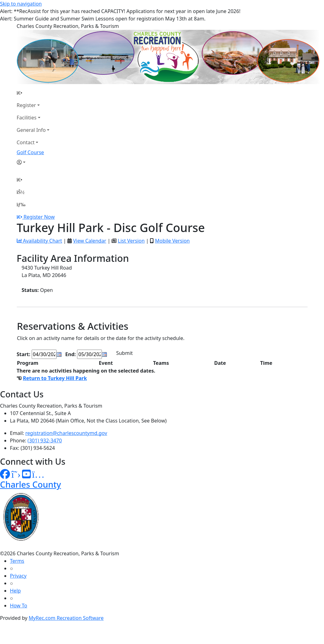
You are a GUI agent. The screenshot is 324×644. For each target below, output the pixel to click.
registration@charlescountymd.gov (66, 433)
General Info (31, 130)
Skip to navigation (21, 4)
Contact (26, 142)
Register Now (39, 217)
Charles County (30, 484)
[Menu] (21, 204)
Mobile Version (172, 241)
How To (18, 606)
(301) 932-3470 (45, 441)
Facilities (27, 118)
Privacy (18, 576)
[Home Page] (33, 93)
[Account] (33, 162)
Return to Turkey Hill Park (55, 378)
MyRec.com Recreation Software (66, 618)
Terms (17, 561)
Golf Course (30, 152)
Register (26, 105)
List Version (131, 241)
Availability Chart (39, 241)
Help (15, 591)
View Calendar (90, 241)
